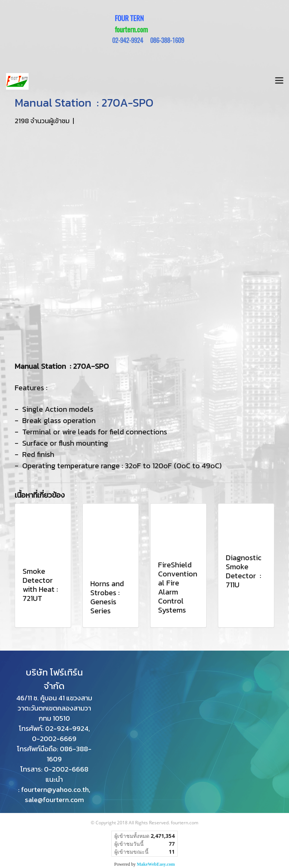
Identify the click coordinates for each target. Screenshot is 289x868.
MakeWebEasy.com (156, 864)
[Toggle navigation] (279, 81)
